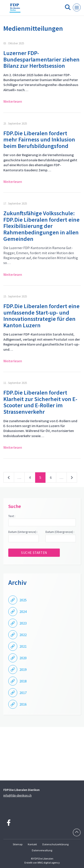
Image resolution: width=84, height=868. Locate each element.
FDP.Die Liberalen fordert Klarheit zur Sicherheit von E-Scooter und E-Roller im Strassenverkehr (40, 402)
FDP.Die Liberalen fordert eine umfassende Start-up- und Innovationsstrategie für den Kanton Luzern (41, 316)
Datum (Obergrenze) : (60, 532)
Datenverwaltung (42, 850)
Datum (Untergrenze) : (23, 532)
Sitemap (18, 844)
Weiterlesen (13, 101)
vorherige (9, 478)
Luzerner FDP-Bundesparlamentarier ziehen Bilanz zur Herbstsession (41, 59)
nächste (72, 478)
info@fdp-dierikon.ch (17, 795)
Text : (12, 516)
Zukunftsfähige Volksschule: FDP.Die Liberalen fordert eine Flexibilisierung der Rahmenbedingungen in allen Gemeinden (41, 226)
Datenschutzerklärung (55, 844)
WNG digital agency (49, 863)
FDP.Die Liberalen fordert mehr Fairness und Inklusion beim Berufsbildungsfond (39, 139)
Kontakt (32, 844)
